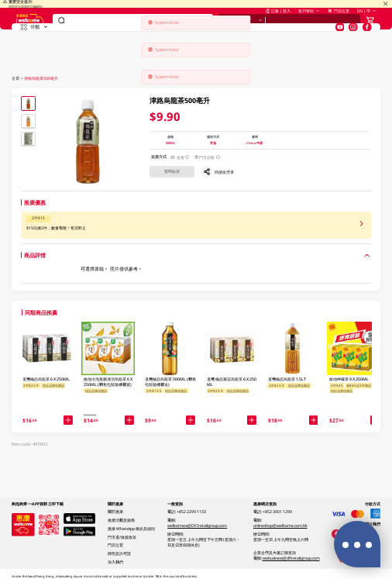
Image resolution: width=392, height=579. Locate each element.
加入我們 (115, 562)
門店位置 (338, 23)
